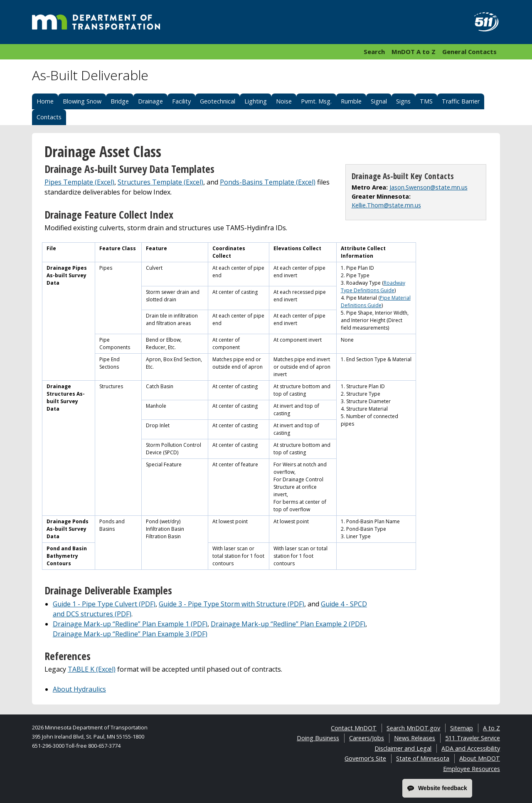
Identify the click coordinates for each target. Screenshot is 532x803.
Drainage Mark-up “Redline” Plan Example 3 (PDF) (130, 634)
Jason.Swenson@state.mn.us (429, 187)
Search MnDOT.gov (413, 728)
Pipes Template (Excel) (79, 182)
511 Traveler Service (473, 738)
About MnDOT (480, 758)
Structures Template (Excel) (160, 182)
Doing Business (318, 738)
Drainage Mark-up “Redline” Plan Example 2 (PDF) (288, 624)
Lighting (256, 101)
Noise (284, 101)
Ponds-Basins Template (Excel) (268, 182)
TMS (426, 101)
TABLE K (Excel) (92, 669)
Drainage (150, 101)
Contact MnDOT (354, 728)
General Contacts (469, 52)
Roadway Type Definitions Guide (373, 287)
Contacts (49, 117)
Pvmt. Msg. (316, 101)
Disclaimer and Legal (403, 748)
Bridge (120, 101)
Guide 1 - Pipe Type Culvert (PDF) (104, 604)
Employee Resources (472, 769)
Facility (181, 101)
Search (374, 52)
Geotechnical (218, 101)
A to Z (491, 728)
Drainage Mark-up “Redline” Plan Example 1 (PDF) (130, 624)
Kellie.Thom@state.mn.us (386, 205)
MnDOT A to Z (414, 52)
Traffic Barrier (461, 101)
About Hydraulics (79, 689)
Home (45, 101)
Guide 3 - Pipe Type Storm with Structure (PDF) (232, 604)
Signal (379, 101)
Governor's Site (365, 758)
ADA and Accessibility (471, 748)
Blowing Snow (82, 101)
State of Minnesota (423, 758)
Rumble (351, 101)
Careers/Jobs (367, 738)
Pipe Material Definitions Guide (376, 302)
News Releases (415, 738)
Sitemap (462, 728)
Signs (403, 101)
